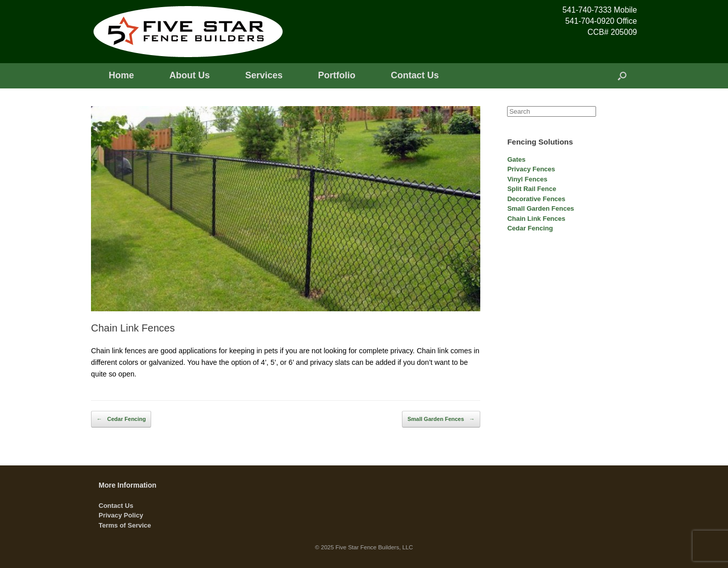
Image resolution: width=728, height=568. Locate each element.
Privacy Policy (121, 515)
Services (264, 75)
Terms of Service (125, 525)
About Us (190, 75)
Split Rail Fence (532, 189)
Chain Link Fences (536, 219)
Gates (516, 159)
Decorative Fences (536, 199)
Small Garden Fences (441, 419)
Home (121, 75)
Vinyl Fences (527, 179)
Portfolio (337, 75)
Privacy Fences (531, 169)
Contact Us (415, 75)
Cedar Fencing (121, 419)
